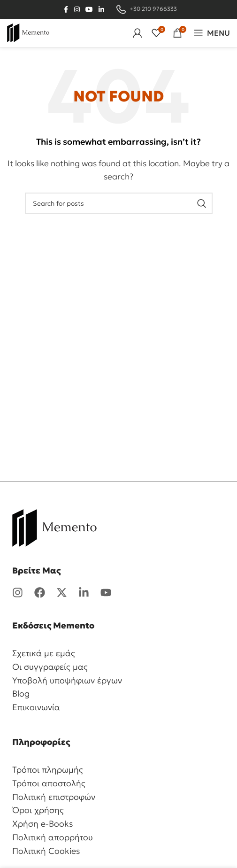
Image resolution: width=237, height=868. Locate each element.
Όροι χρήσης (38, 810)
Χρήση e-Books (43, 824)
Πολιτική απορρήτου (53, 837)
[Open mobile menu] (212, 33)
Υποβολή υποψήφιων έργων (67, 680)
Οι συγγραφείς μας (50, 667)
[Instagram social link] (77, 10)
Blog (21, 694)
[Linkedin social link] (101, 10)
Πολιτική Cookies (46, 851)
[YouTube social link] (89, 10)
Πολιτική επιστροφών (54, 797)
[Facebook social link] (66, 10)
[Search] (119, 203)
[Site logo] (28, 32)
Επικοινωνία (36, 707)
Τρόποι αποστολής (49, 783)
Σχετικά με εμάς (44, 653)
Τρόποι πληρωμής (48, 770)
